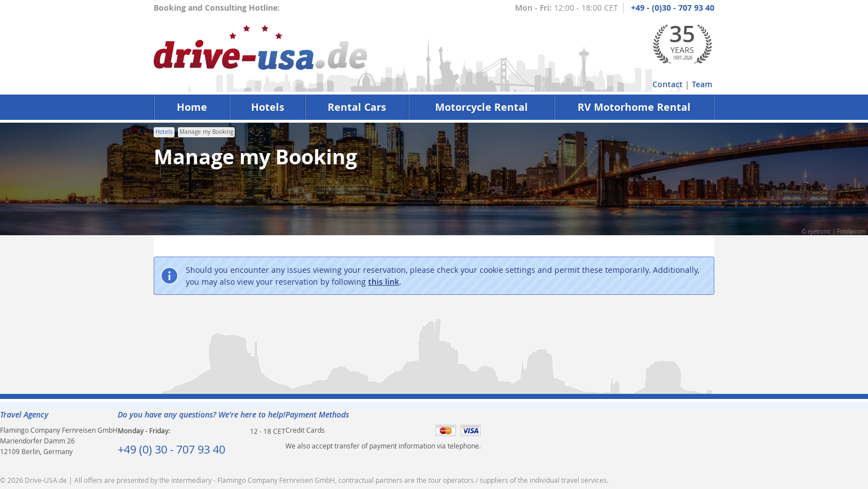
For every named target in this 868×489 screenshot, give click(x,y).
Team (702, 84)
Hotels (268, 107)
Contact (668, 84)
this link (384, 282)
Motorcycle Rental (482, 107)
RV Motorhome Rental (634, 107)
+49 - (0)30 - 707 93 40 (673, 8)
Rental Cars (357, 107)
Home (192, 107)
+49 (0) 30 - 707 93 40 (171, 449)
